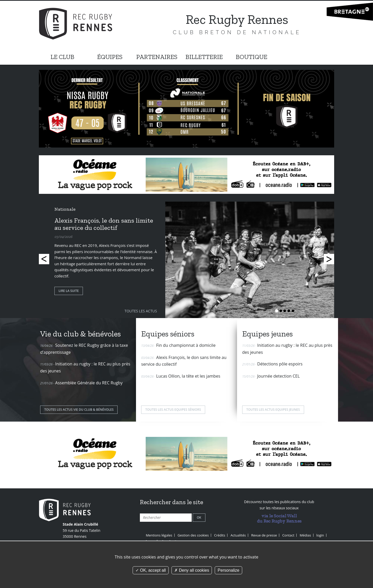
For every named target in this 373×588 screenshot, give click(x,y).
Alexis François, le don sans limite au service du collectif (104, 224)
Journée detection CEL (278, 376)
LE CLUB (62, 57)
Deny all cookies (192, 570)
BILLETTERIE (204, 57)
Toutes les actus (141, 311)
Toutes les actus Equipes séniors (173, 410)
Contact (288, 535)
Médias (305, 535)
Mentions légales (159, 535)
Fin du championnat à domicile (186, 345)
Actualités (238, 535)
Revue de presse (264, 535)
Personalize (228, 570)
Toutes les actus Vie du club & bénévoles (79, 410)
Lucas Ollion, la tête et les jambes (188, 376)
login (320, 535)
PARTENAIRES (157, 57)
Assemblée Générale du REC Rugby (89, 383)
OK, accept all (151, 570)
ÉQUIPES (110, 57)
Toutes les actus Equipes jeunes (273, 410)
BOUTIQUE (252, 57)
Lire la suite (69, 291)
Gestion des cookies (193, 535)
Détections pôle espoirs (280, 364)
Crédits (220, 535)
